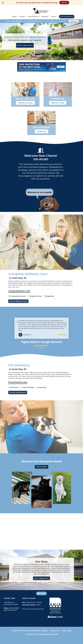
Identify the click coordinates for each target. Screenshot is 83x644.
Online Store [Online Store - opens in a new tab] (74, 21)
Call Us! (64, 3)
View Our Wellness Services (12, 301)
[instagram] (45, 593)
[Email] (39, 593)
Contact (53, 17)
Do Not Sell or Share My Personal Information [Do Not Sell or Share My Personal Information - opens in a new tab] (42, 634)
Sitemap (45, 631)
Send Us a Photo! (41, 467)
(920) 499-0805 (17, 21)
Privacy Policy (66, 631)
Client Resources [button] (33, 17)
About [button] (14, 17)
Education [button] (45, 17)
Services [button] (22, 17)
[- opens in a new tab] (40, 593)
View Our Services (25, 108)
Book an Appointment (67, 17)
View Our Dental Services (11, 392)
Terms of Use (55, 631)
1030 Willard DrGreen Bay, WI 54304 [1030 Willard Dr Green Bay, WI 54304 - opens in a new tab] (11, 603)
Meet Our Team (58, 108)
